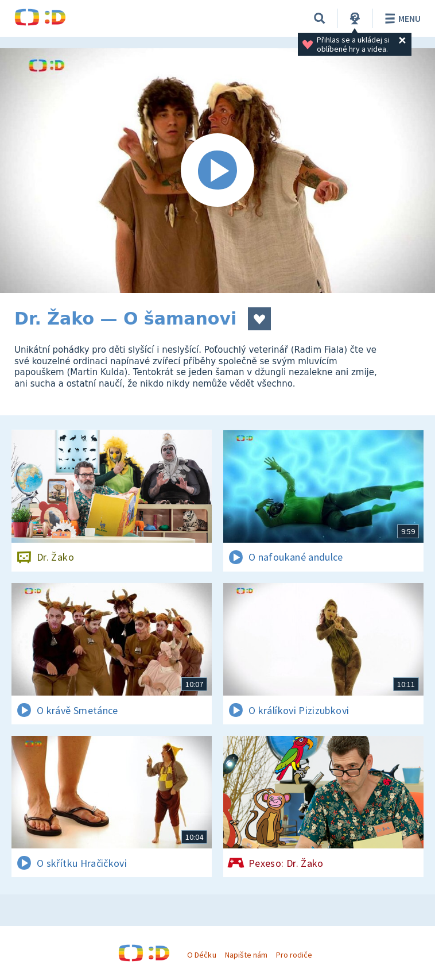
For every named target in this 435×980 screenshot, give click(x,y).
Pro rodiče (294, 955)
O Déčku (201, 955)
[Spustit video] (218, 171)
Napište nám (246, 955)
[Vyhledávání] (320, 18)
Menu (401, 18)
